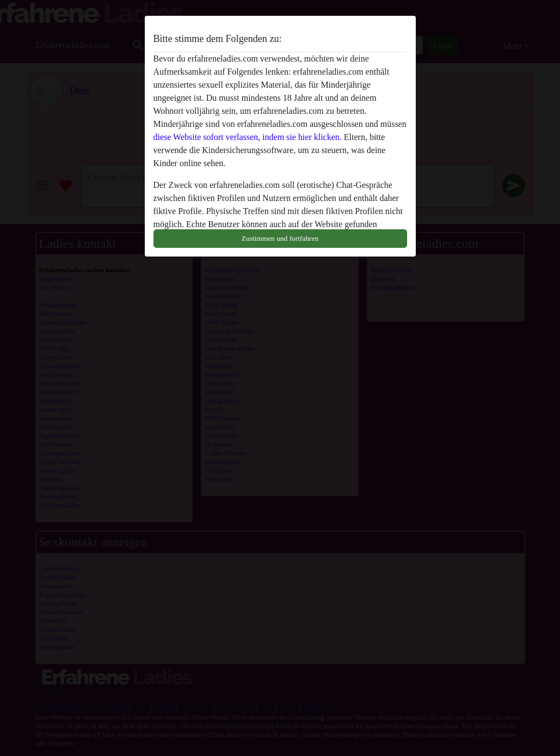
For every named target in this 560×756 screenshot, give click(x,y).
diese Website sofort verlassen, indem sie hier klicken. (248, 137)
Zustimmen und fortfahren (280, 238)
